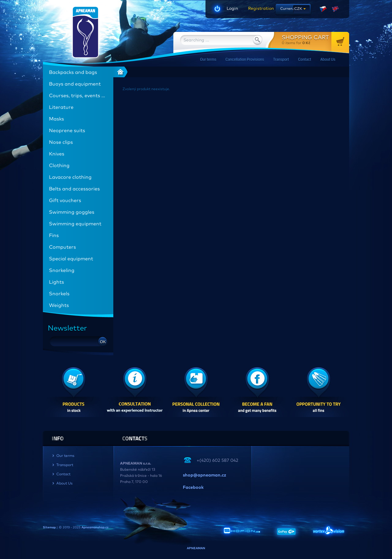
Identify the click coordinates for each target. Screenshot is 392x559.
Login (232, 9)
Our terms (208, 60)
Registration (259, 9)
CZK (298, 9)
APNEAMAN (196, 548)
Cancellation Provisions (245, 60)
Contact (305, 60)
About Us (328, 60)
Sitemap (49, 527)
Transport (281, 60)
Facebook (193, 488)
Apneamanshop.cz (95, 527)
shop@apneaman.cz (204, 475)
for (315, 40)
